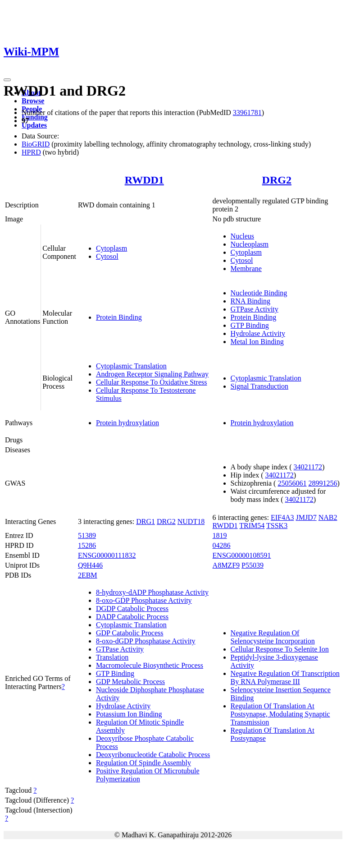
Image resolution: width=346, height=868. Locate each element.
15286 (87, 545)
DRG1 (146, 521)
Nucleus (242, 236)
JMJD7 (306, 517)
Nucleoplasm (250, 244)
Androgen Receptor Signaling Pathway (152, 374)
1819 (220, 535)
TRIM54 (252, 526)
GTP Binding (250, 325)
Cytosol (107, 256)
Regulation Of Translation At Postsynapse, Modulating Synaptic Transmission (280, 714)
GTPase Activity (255, 309)
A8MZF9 (226, 565)
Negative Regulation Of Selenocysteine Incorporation (273, 637)
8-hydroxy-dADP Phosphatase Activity (152, 592)
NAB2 (328, 517)
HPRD (31, 152)
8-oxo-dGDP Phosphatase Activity (146, 641)
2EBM (88, 575)
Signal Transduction (259, 386)
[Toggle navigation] (7, 80)
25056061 (292, 483)
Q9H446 (90, 565)
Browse (33, 101)
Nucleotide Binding (259, 293)
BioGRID (36, 144)
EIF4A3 (282, 517)
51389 (87, 535)
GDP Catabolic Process (130, 633)
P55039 (253, 565)
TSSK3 (277, 526)
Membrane (246, 269)
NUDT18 (191, 521)
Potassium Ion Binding (129, 714)
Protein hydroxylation (127, 423)
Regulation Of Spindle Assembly (143, 763)
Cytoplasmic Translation (131, 366)
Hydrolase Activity (258, 333)
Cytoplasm (112, 248)
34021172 (308, 467)
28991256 (323, 483)
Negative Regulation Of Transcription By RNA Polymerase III (285, 677)
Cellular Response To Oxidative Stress (152, 382)
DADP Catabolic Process (132, 617)
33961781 (247, 113)
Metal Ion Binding (257, 342)
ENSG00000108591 (242, 555)
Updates (34, 125)
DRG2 (277, 180)
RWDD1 (144, 180)
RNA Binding (250, 301)
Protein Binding (119, 317)
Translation (112, 657)
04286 (222, 545)
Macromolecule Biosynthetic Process (150, 665)
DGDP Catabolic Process (132, 609)
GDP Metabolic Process (130, 682)
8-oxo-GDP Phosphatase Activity (144, 600)
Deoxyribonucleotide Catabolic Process (153, 755)
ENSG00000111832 (107, 555)
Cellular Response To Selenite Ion (280, 649)
